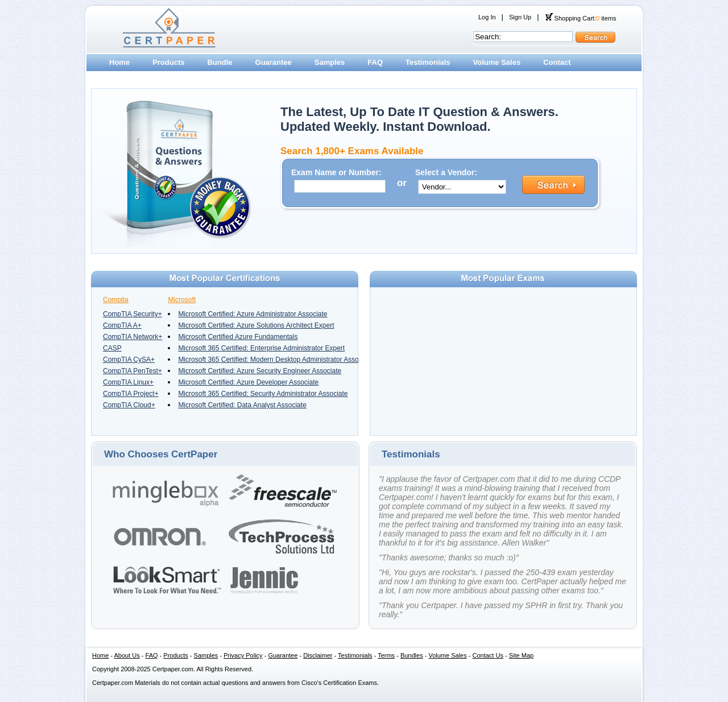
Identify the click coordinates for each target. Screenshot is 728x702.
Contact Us (488, 655)
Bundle (220, 62)
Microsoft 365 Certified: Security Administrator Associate (263, 394)
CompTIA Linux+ (128, 382)
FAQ (375, 62)
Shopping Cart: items (581, 18)
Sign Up (520, 17)
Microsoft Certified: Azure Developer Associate (248, 382)
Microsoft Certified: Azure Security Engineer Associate (260, 371)
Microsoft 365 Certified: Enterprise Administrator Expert (261, 348)
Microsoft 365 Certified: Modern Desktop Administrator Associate (276, 360)
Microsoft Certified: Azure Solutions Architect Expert (256, 325)
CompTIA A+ (122, 325)
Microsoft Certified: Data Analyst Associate (242, 405)
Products (168, 62)
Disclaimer (318, 655)
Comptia (116, 300)
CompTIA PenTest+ (133, 371)
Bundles (412, 655)
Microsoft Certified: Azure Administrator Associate (253, 314)
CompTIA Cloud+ (129, 405)
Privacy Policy (243, 655)
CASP (112, 348)
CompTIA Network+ (133, 337)
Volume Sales (497, 62)
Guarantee (274, 62)
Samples (330, 62)
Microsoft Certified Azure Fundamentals (238, 337)
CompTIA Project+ (131, 394)
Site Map (521, 655)
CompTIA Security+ (133, 314)
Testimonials (428, 62)
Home (119, 62)
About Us (127, 655)
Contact (557, 62)
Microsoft (182, 300)
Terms (386, 655)
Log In (487, 17)
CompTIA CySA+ (129, 360)
